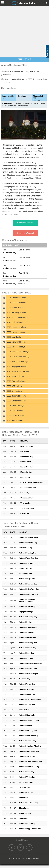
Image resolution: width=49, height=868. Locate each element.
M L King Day (26, 451)
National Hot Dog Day (28, 731)
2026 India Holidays (15, 322)
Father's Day (24, 710)
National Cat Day (26, 793)
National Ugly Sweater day (30, 829)
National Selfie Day (27, 705)
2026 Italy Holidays (15, 337)
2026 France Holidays (16, 308)
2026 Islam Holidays (15, 411)
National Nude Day (27, 725)
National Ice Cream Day (29, 736)
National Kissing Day (28, 715)
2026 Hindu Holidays (15, 406)
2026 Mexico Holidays (16, 347)
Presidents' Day (27, 457)
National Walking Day (28, 643)
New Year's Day (27, 446)
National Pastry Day (27, 824)
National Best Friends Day (30, 700)
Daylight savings (26, 612)
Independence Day (28, 488)
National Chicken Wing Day (30, 746)
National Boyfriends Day (29, 767)
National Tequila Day (28, 741)
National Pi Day (25, 622)
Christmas (25, 513)
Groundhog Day (26, 548)
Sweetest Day (25, 787)
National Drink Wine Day (29, 589)
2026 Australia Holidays (17, 298)
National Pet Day (26, 658)
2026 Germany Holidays (17, 312)
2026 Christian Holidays (17, 401)
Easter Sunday (26, 467)
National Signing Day (28, 553)
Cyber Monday (25, 813)
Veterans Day (26, 503)
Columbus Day (26, 498)
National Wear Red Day (29, 558)
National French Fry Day (29, 720)
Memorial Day (26, 472)
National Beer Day (27, 653)
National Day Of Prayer (28, 674)
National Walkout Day (28, 669)
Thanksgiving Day (28, 508)
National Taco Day (27, 772)
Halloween (23, 798)
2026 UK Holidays (14, 391)
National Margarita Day (28, 594)
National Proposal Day (28, 627)
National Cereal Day (27, 607)
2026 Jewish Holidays (16, 416)
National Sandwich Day (29, 803)
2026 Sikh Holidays (15, 420)
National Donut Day (27, 694)
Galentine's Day (26, 568)
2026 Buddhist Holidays (17, 396)
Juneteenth (25, 477)
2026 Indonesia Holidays (17, 327)
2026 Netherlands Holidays (18, 352)
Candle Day (24, 818)
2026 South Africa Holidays (18, 371)
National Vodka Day (27, 777)
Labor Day (25, 493)
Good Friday (26, 462)
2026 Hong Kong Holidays (18, 317)
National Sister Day (27, 756)
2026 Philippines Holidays (18, 362)
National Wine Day (27, 689)
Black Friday (24, 808)
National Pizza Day (27, 563)
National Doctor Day (27, 638)
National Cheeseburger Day (30, 762)
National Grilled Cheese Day (31, 663)
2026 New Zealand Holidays (18, 357)
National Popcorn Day (28, 543)
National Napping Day (28, 617)
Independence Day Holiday (31, 482)
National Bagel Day (27, 579)
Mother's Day (24, 679)
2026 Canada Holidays (16, 303)
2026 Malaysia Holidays (17, 342)
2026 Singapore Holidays (17, 366)
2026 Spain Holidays (15, 376)
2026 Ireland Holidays (16, 332)
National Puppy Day (27, 632)
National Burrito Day (28, 648)
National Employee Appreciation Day (27, 600)
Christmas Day (10, 253)
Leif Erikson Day (26, 782)
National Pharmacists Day (30, 537)
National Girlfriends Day (29, 751)
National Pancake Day (28, 584)
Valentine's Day (25, 574)
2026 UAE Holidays (15, 386)
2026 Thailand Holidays (17, 381)
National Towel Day (27, 684)
